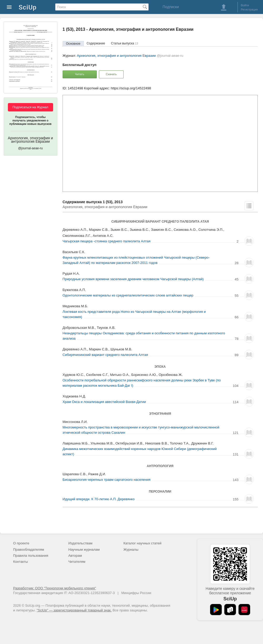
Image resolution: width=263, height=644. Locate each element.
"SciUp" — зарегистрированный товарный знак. (74, 610)
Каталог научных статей (142, 543)
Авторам (75, 556)
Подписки (171, 7)
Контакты (21, 562)
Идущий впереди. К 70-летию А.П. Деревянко (99, 499)
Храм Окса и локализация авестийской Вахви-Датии (104, 402)
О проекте (21, 543)
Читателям (77, 562)
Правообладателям (29, 550)
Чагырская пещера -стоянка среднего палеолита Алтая (107, 241)
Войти (245, 5)
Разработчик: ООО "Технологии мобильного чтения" (55, 588)
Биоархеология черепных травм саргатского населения (107, 480)
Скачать (111, 74)
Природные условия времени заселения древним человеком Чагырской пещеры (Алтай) (133, 279)
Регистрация (249, 9)
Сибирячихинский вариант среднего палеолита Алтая (105, 355)
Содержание (96, 43)
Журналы (131, 550)
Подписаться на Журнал (31, 107)
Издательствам (80, 543)
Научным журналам (84, 550)
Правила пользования (31, 556)
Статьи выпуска (124, 43)
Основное (73, 44)
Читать (80, 74)
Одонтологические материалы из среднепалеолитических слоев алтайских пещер (128, 295)
